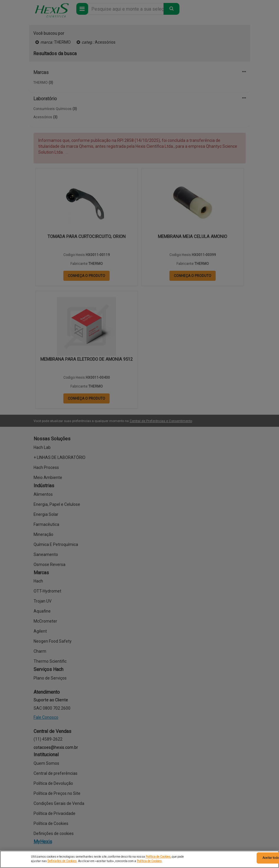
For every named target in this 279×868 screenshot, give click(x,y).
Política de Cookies (158, 857)
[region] (139, 859)
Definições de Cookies (62, 861)
